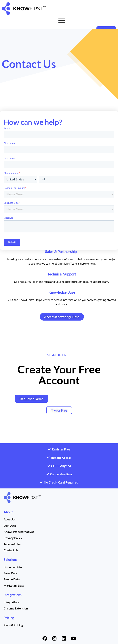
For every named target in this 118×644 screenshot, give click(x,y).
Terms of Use (12, 544)
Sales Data (10, 573)
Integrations (13, 595)
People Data (12, 579)
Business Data (13, 567)
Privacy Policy (13, 538)
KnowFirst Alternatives (19, 532)
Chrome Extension (16, 608)
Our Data (10, 525)
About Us (10, 519)
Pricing (9, 618)
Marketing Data (14, 585)
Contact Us (11, 550)
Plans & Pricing (13, 625)
